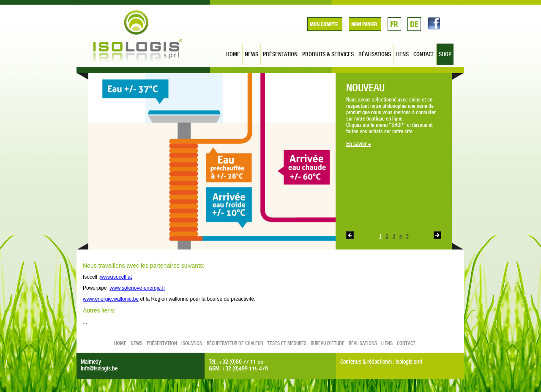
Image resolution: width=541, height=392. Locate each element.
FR (394, 24)
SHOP (445, 54)
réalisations (375, 54)
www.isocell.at (116, 277)
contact (424, 54)
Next (437, 235)
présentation (280, 54)
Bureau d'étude (328, 343)
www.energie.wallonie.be (111, 299)
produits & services (328, 54)
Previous (350, 235)
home (233, 54)
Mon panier (364, 25)
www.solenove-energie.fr (137, 288)
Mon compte (324, 25)
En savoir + (359, 144)
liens (402, 54)
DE (414, 24)
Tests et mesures (287, 343)
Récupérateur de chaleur (235, 343)
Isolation (192, 343)
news (251, 54)
